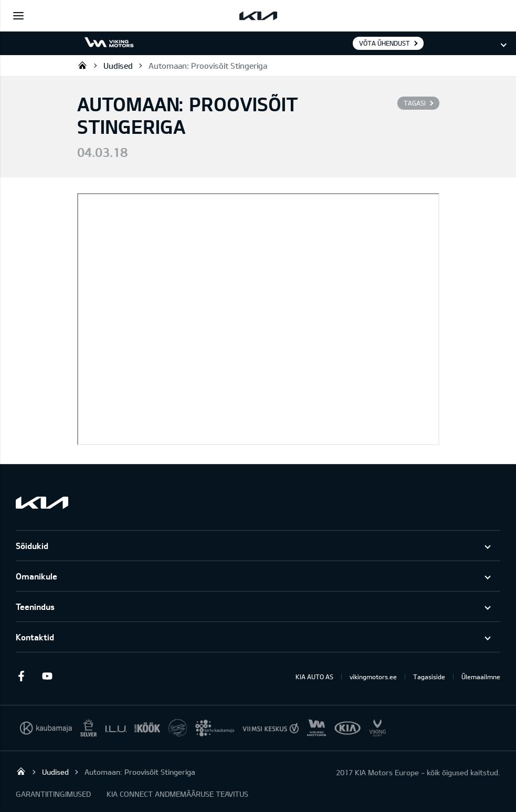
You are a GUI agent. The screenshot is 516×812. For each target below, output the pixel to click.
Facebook (21, 676)
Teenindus (35, 607)
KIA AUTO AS (314, 677)
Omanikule (36, 576)
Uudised (118, 66)
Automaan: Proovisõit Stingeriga (208, 66)
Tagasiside (429, 677)
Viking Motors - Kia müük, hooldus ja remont (82, 65)
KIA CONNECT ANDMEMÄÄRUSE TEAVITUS (177, 794)
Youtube (47, 676)
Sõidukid (32, 546)
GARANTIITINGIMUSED (53, 794)
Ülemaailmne (481, 677)
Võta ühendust (385, 43)
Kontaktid (35, 637)
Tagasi (415, 103)
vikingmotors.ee (373, 677)
